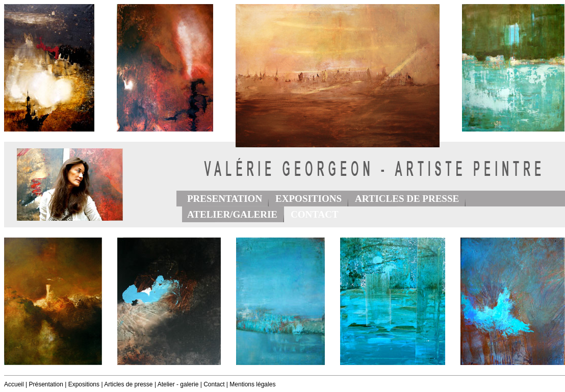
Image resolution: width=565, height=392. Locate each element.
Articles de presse (128, 384)
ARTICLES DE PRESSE (407, 199)
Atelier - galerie (178, 384)
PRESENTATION (225, 199)
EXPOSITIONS (309, 199)
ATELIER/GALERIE (232, 214)
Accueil (14, 384)
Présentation (46, 384)
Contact (214, 384)
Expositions (84, 384)
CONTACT (315, 214)
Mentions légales (252, 384)
